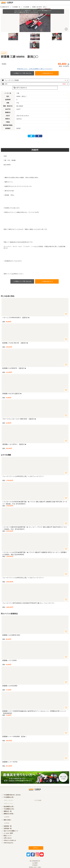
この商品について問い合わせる (22, 73)
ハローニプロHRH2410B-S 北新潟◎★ (16, 318)
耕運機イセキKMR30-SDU (11, 635)
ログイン (36, 848)
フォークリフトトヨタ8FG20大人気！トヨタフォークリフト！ (23, 476)
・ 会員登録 (6, 817)
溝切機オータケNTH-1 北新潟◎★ (14, 444)
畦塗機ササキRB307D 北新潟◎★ (14, 368)
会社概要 (35, 863)
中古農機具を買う (9, 797)
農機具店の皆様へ (9, 814)
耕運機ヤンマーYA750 (10, 762)
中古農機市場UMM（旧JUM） (13, 795)
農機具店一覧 (8, 811)
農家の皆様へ (8, 820)
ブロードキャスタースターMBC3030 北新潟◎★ (19, 419)
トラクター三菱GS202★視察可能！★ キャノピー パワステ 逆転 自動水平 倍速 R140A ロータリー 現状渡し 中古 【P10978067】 (35, 528)
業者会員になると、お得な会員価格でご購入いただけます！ (35, 69)
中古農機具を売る (9, 809)
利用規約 (35, 865)
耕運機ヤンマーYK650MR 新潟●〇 (15, 737)
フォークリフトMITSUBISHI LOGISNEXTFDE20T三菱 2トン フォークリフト (28, 603)
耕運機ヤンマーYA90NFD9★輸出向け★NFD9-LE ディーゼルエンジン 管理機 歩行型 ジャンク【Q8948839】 (34, 712)
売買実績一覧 (8, 828)
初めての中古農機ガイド (11, 831)
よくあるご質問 (8, 833)
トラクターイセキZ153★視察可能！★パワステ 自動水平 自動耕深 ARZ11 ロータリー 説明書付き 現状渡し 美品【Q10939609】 (35, 553)
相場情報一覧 (8, 826)
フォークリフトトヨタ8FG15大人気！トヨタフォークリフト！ (23, 578)
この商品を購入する (47, 73)
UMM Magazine (8, 843)
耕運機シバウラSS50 (9, 660)
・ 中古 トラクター (8, 800)
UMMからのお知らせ (10, 840)
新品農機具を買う (9, 807)
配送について (8, 836)
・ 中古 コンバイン (8, 803)
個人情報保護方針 (35, 861)
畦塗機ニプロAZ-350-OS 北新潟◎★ (15, 343)
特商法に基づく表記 (35, 867)
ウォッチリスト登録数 (12, 80)
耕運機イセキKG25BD (10, 686)
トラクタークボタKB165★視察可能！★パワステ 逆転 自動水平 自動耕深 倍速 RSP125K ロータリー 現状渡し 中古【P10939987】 (35, 503)
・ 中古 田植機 (37, 800)
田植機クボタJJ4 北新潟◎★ (12, 394)
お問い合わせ (8, 838)
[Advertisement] (35, 142)
